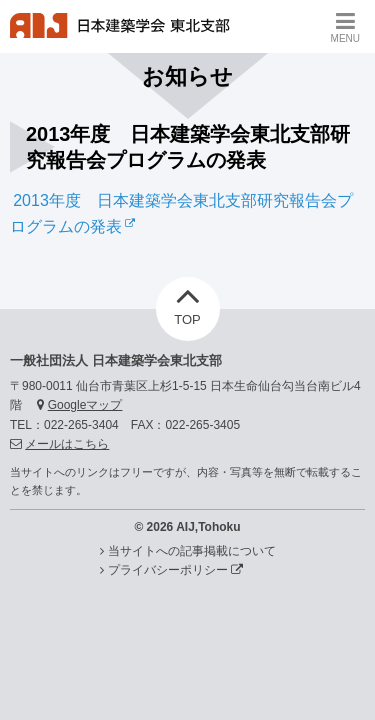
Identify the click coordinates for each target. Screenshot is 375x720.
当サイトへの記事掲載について (192, 551)
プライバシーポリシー (175, 570)
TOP (187, 302)
